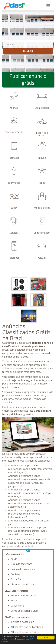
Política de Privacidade (23, 569)
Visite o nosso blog (22, 622)
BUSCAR (28, 51)
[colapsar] (48, 5)
